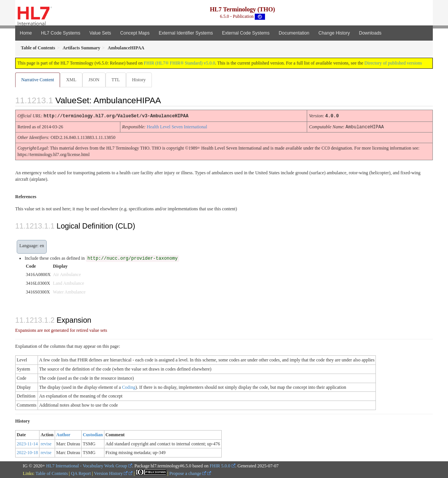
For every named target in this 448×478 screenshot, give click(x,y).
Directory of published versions (393, 63)
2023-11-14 (27, 443)
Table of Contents (51, 473)
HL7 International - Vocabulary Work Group (87, 465)
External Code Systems (246, 33)
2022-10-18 (27, 452)
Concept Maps (135, 33)
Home (26, 33)
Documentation (294, 33)
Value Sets (100, 33)
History (142, 80)
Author (63, 434)
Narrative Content (38, 80)
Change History (334, 33)
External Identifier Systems (186, 33)
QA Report (81, 473)
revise (46, 443)
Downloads (370, 33)
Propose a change (188, 473)
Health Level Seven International (177, 127)
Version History (111, 473)
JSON (95, 80)
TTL (118, 80)
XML (72, 80)
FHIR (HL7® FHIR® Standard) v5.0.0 (180, 63)
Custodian (93, 434)
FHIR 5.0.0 (220, 465)
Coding (129, 387)
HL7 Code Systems (61, 33)
